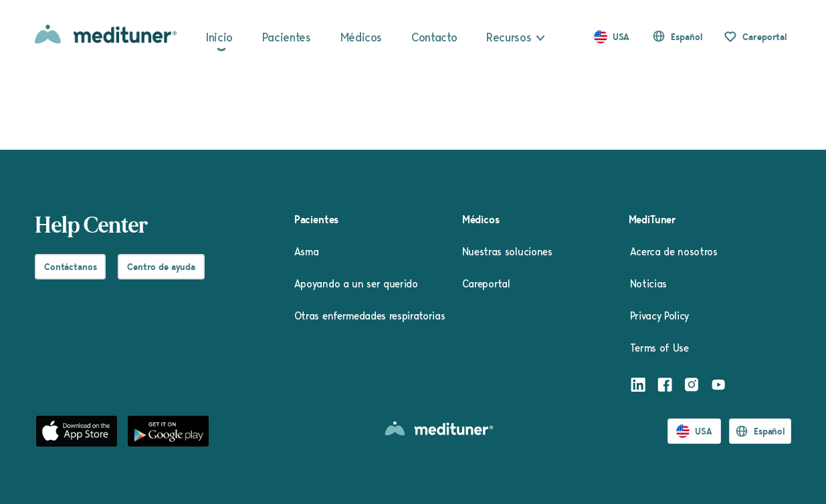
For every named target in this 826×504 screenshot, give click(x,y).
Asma (307, 251)
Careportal (765, 37)
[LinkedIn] (638, 387)
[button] (677, 37)
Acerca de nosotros (674, 251)
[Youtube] (718, 387)
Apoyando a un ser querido (356, 283)
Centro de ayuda (161, 267)
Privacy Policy (660, 316)
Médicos (361, 37)
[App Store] (77, 431)
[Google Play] (168, 431)
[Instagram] (692, 387)
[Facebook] (665, 387)
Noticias (648, 283)
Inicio (219, 37)
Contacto (434, 37)
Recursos (509, 37)
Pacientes (287, 37)
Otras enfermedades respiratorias (370, 316)
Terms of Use (659, 348)
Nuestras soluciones (507, 251)
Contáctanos (70, 267)
